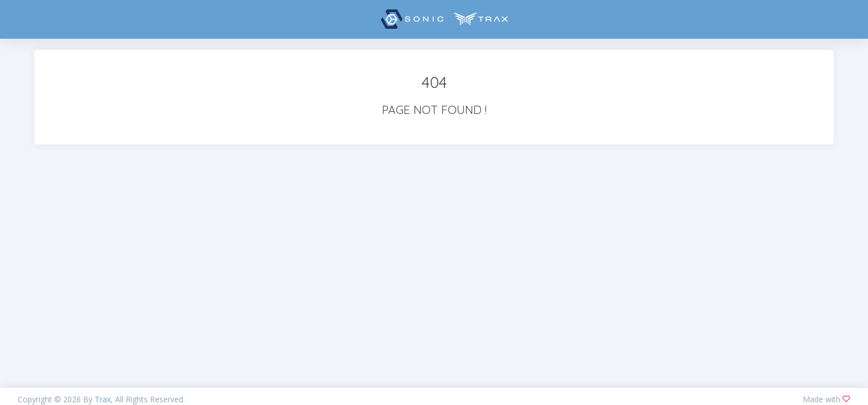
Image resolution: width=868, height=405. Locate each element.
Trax (103, 399)
